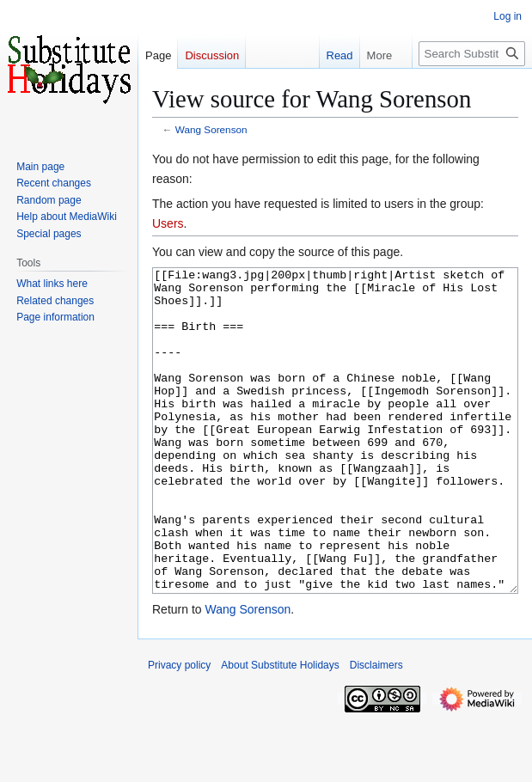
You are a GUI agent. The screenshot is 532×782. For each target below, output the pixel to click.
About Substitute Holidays (280, 730)
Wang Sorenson (211, 129)
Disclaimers (376, 730)
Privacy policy (179, 730)
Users (168, 223)
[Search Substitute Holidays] (472, 54)
